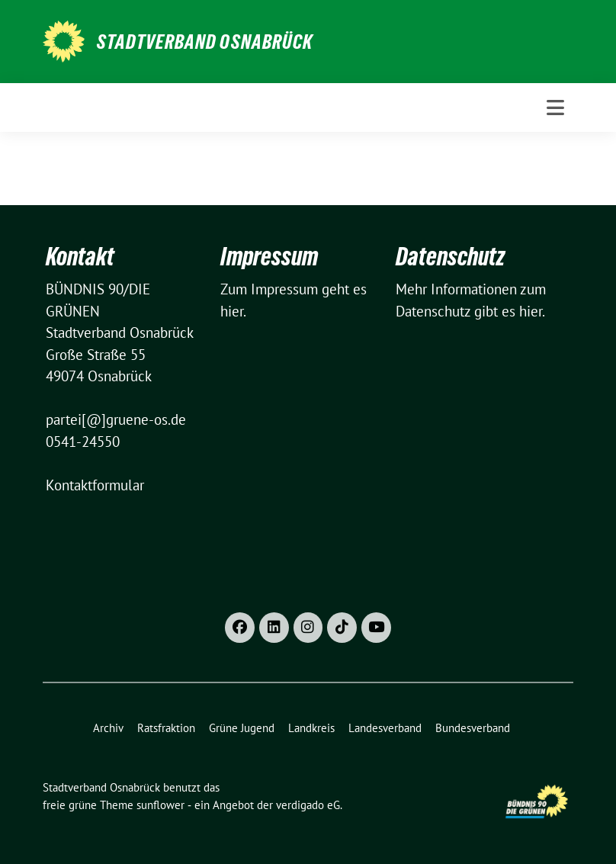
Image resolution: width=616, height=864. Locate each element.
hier (232, 311)
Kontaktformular (95, 485)
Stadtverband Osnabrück (205, 42)
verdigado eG (308, 805)
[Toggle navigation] (555, 108)
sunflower (160, 805)
